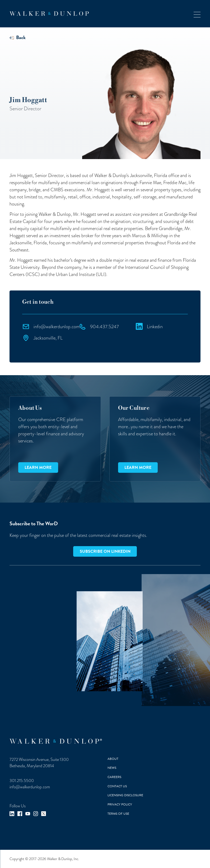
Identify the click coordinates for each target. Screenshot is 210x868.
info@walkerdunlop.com (30, 787)
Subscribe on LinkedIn (105, 551)
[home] (49, 14)
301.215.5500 (22, 781)
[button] (197, 14)
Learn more (38, 468)
